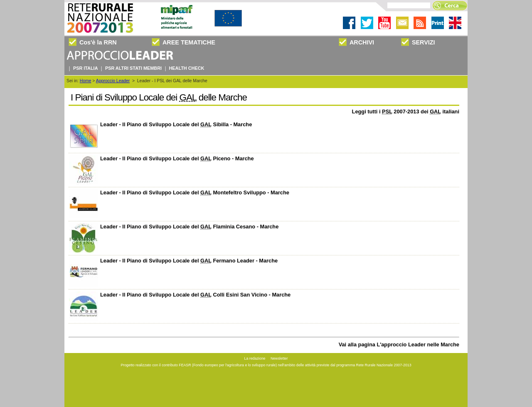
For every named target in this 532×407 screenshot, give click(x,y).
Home (86, 81)
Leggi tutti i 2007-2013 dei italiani (406, 112)
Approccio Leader (113, 81)
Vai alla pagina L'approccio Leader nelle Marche (399, 344)
